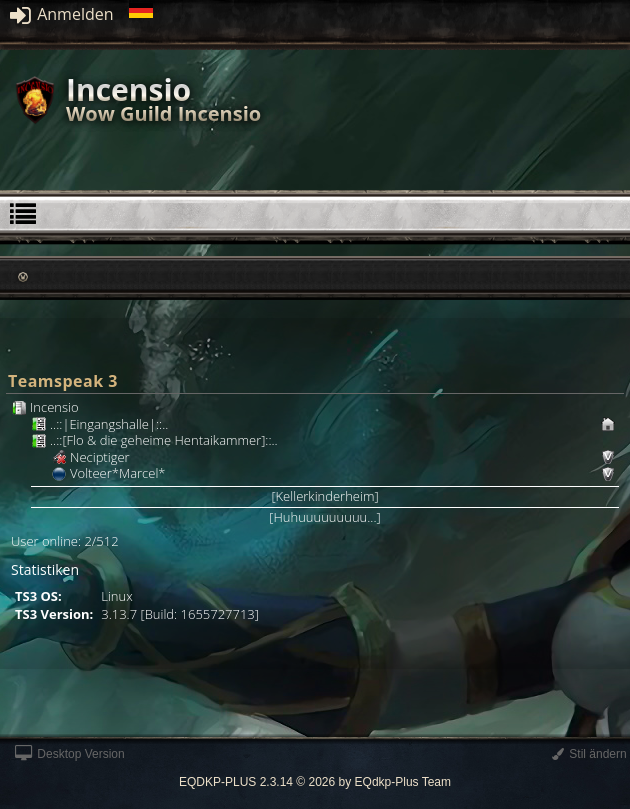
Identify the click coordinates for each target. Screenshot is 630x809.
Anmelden (62, 14)
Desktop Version (70, 754)
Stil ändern (589, 754)
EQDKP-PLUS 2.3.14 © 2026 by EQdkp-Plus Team (315, 782)
